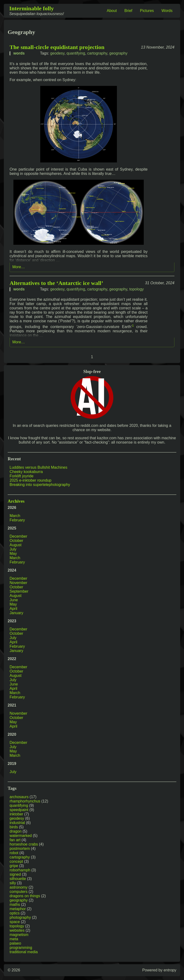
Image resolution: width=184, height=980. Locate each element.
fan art (15, 840)
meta (14, 939)
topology (137, 289)
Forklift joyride (22, 476)
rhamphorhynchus (25, 801)
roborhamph (20, 870)
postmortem (20, 849)
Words (167, 11)
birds (14, 827)
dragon (16, 831)
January (16, 613)
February (17, 520)
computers (19, 892)
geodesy (57, 53)
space (15, 922)
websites (17, 930)
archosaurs (19, 797)
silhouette (18, 879)
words (19, 53)
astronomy (19, 887)
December (18, 536)
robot (14, 853)
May (13, 554)
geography (118, 53)
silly (13, 883)
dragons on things (25, 896)
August (16, 545)
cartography (97, 53)
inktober (16, 814)
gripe (14, 866)
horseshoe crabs (24, 844)
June (14, 600)
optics (15, 913)
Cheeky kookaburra (26, 472)
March (15, 516)
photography (20, 917)
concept (16, 861)
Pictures (147, 11)
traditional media (24, 952)
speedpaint (19, 810)
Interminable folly (31, 8)
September (19, 591)
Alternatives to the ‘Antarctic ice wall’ (56, 283)
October (16, 541)
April (13, 609)
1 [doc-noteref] (133, 326)
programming (21, 948)
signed (15, 874)
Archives (16, 501)
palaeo (15, 943)
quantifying (76, 53)
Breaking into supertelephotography (40, 485)
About (112, 11)
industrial (17, 823)
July (13, 549)
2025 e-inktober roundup (30, 480)
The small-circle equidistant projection (57, 47)
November (18, 583)
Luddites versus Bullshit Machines (38, 467)
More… (18, 267)
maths (15, 905)
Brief (128, 11)
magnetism (19, 935)
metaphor (18, 909)
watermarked (21, 836)
